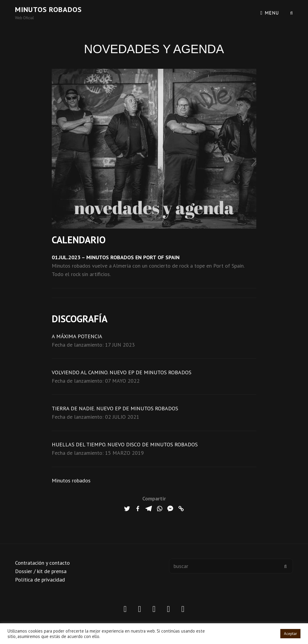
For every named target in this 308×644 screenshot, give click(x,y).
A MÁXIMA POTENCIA (77, 336)
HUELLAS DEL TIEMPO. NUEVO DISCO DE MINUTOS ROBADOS (125, 444)
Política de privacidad (40, 580)
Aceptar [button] (290, 634)
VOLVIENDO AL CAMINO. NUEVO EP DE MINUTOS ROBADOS (122, 372)
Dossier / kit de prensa (41, 571)
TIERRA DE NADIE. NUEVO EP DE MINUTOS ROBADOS (115, 408)
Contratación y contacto (42, 563)
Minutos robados (48, 9)
